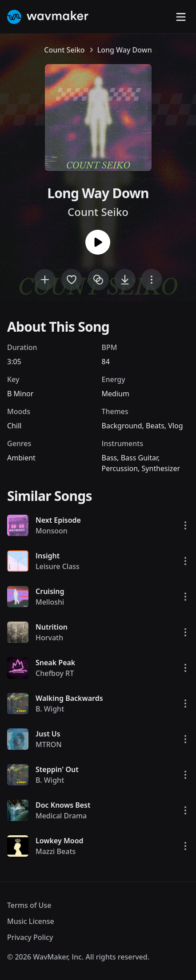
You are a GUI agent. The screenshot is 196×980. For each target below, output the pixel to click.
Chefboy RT (55, 673)
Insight (48, 556)
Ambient (21, 458)
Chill (14, 426)
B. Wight (50, 709)
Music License (31, 921)
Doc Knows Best (63, 805)
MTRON (49, 744)
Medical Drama (61, 816)
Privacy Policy (30, 937)
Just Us (48, 734)
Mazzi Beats (56, 851)
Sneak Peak (55, 663)
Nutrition (52, 627)
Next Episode (58, 520)
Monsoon (52, 531)
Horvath (49, 638)
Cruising (50, 591)
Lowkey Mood (60, 841)
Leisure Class (58, 566)
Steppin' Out (57, 769)
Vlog (175, 426)
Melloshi (50, 602)
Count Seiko (64, 50)
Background (122, 426)
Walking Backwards (69, 698)
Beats (155, 426)
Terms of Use (29, 905)
